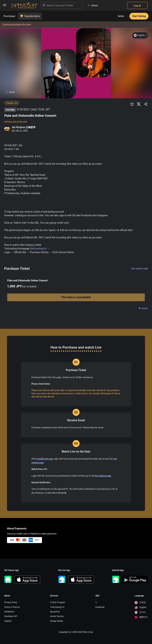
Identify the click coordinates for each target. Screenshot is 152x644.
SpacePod (55, 612)
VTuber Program (58, 602)
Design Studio (56, 621)
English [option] (140, 607)
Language (139, 596)
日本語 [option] (140, 602)
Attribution (9, 612)
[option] (141, 603)
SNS (97, 596)
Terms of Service (12, 607)
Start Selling (139, 16)
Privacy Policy (11, 602)
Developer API (11, 616)
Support (8, 621)
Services (54, 596)
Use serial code (139, 269)
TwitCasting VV (57, 607)
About (7, 596)
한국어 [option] (140, 612)
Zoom (10, 92)
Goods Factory (57, 616)
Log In (137, 6)
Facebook (100, 607)
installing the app (45, 459)
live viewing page (103, 476)
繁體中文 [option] (141, 617)
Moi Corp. (89, 632)
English (140, 35)
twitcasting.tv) (39, 249)
